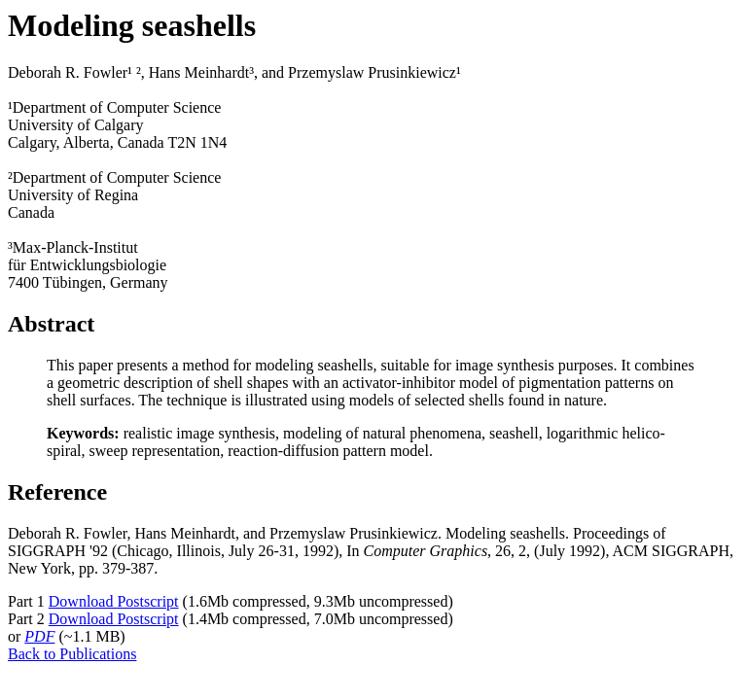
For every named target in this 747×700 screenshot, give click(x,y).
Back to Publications (72, 654)
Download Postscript (114, 601)
